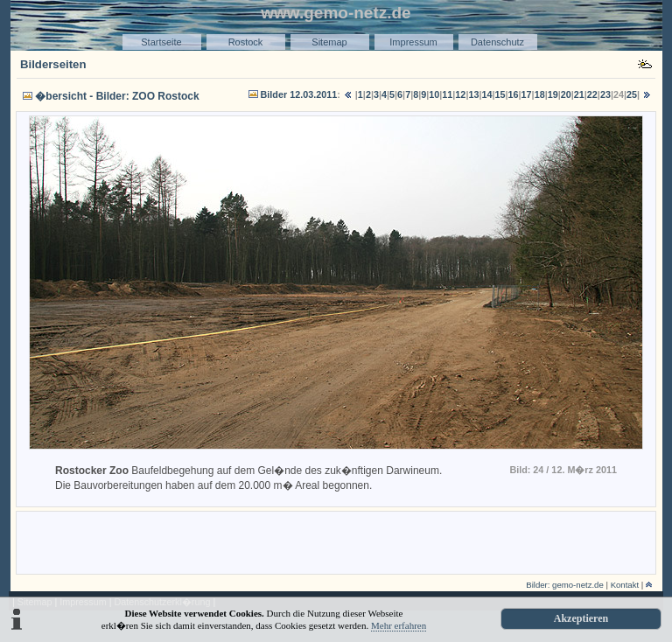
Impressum (413, 42)
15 (500, 94)
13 (473, 94)
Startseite (161, 42)
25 (632, 94)
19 (553, 94)
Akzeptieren (581, 618)
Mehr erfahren (399, 625)
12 (460, 94)
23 (605, 94)
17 (527, 94)
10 (434, 94)
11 (447, 94)
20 (566, 94)
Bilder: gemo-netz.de (565, 585)
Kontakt (625, 585)
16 (514, 94)
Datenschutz (497, 42)
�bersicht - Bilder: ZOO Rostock (117, 96)
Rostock (246, 42)
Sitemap (329, 42)
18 (540, 94)
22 (592, 94)
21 (579, 94)
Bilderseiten (53, 64)
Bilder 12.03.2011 (299, 94)
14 (486, 94)
